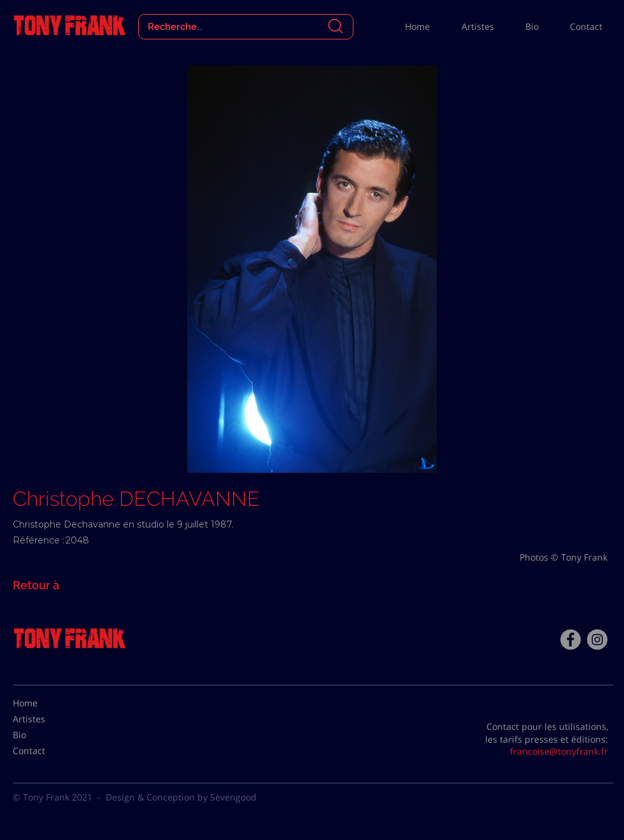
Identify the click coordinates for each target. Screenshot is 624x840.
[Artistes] (45, 719)
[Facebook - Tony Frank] (571, 640)
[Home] (45, 703)
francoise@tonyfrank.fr (559, 751)
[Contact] (45, 751)
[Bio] (45, 735)
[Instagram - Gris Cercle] (597, 640)
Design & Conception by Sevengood (181, 797)
